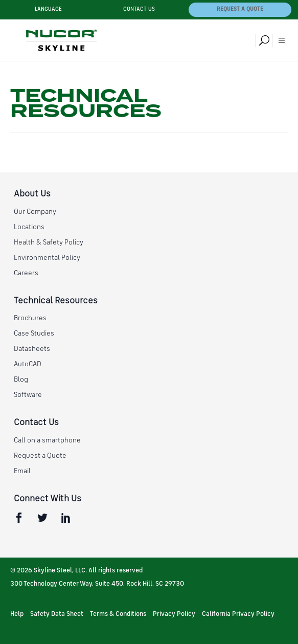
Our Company (35, 212)
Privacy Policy (174, 614)
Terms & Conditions (118, 614)
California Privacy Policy (238, 614)
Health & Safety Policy (49, 242)
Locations (29, 227)
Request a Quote (240, 9)
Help (17, 614)
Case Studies (34, 334)
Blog (21, 380)
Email (22, 471)
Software (28, 395)
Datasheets (32, 349)
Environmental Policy (47, 258)
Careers (26, 273)
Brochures (30, 318)
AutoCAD (28, 364)
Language (48, 9)
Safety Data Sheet (57, 614)
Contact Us (139, 9)
